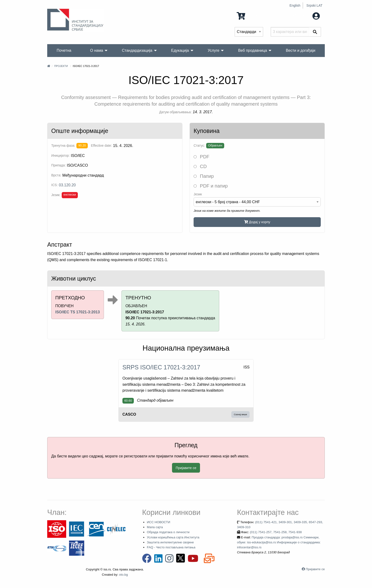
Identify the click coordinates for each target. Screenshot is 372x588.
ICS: (54, 185)
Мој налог (306, 16)
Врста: (56, 175)
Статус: (199, 146)
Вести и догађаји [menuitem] (301, 50)
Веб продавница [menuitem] (253, 50)
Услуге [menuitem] (213, 50)
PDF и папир (211, 186)
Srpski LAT (314, 5)
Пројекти (61, 66)
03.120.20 (67, 185)
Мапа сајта (155, 527)
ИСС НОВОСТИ (158, 522)
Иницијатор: (60, 155)
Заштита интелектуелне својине (170, 542)
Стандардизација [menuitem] (137, 50)
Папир (204, 176)
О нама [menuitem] (97, 50)
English (295, 5)
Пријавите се (186, 468)
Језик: (56, 195)
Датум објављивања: (175, 112)
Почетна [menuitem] (64, 50)
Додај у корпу (257, 222)
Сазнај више (241, 414)
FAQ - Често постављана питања (171, 547)
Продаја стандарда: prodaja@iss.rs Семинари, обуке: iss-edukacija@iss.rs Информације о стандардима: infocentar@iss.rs (279, 542)
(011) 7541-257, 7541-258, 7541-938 (276, 532)
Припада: (58, 165)
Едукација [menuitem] (180, 50)
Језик (198, 194)
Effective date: (101, 146)
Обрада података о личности (168, 532)
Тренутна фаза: (63, 146)
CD (200, 166)
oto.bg (123, 575)
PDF (202, 157)
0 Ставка (250, 16)
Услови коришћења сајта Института (173, 537)
